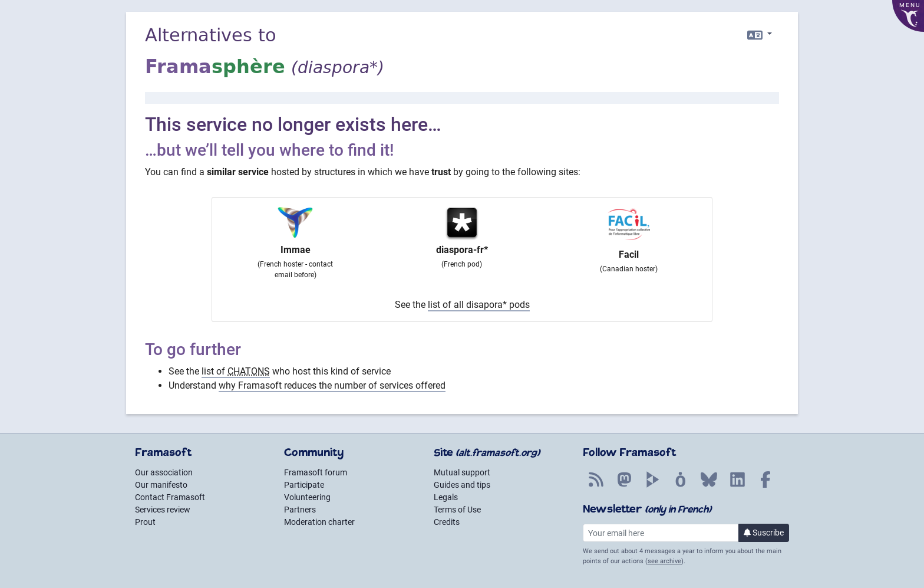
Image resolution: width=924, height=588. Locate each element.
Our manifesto (161, 485)
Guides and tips (462, 485)
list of (236, 371)
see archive (664, 561)
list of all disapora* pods (479, 305)
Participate (304, 485)
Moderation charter (319, 522)
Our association (164, 472)
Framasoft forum (316, 472)
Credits (447, 522)
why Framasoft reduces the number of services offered (332, 385)
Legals (446, 497)
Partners (300, 510)
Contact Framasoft (170, 497)
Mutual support (462, 472)
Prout (145, 522)
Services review (163, 510)
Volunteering (307, 497)
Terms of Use (457, 510)
